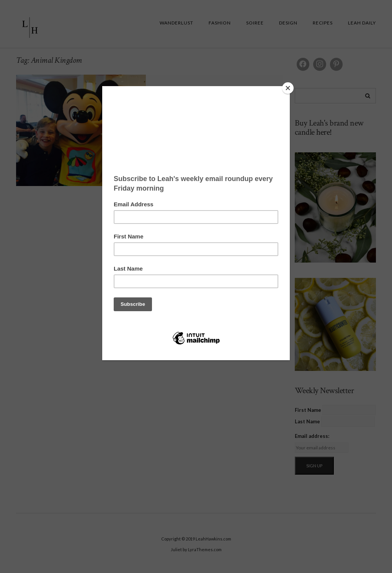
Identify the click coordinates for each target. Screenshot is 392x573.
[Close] (288, 88)
